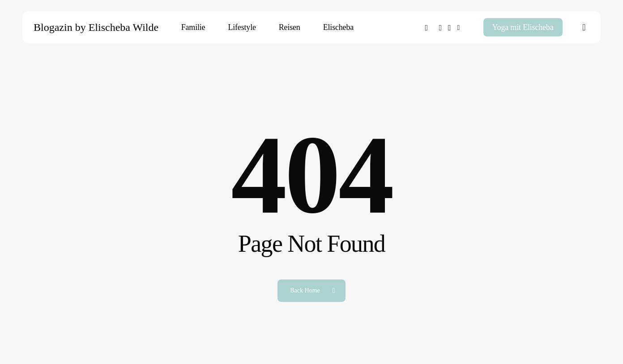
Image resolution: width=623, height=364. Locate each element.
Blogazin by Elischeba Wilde (96, 27)
